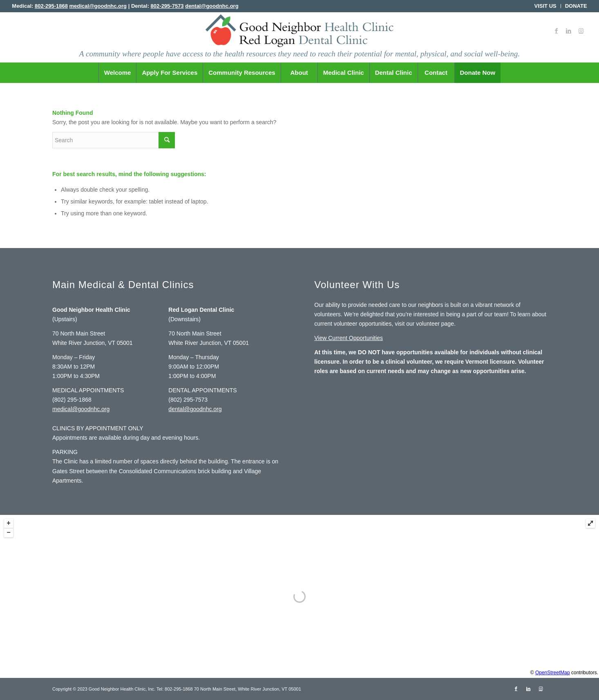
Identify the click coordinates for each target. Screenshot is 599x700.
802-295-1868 (51, 6)
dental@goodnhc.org (212, 6)
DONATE (576, 6)
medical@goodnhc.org (98, 6)
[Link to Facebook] (557, 31)
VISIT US (545, 6)
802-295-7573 (167, 6)
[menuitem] (546, 6)
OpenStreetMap (553, 673)
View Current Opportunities (349, 338)
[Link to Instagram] (581, 31)
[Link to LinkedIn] (569, 31)
